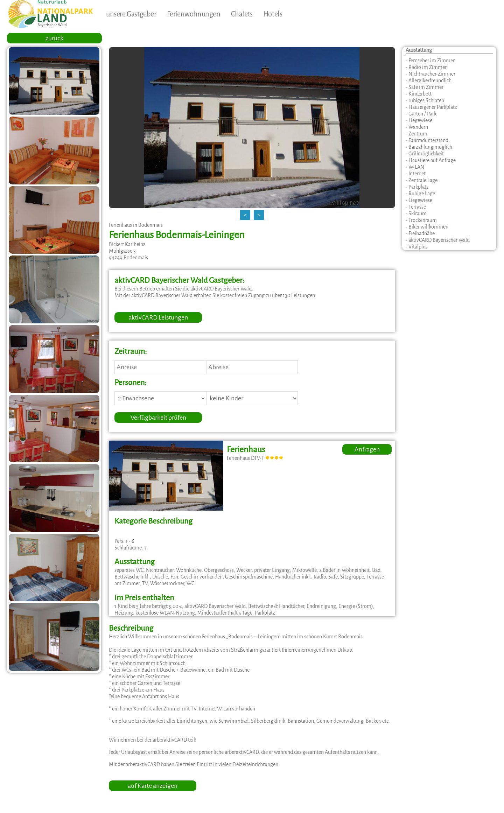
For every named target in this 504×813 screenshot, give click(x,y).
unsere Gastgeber (131, 14)
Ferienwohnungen (194, 14)
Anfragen (367, 449)
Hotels (273, 14)
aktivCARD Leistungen (158, 317)
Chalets (242, 14)
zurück (54, 38)
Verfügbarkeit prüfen (158, 418)
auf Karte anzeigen (153, 786)
